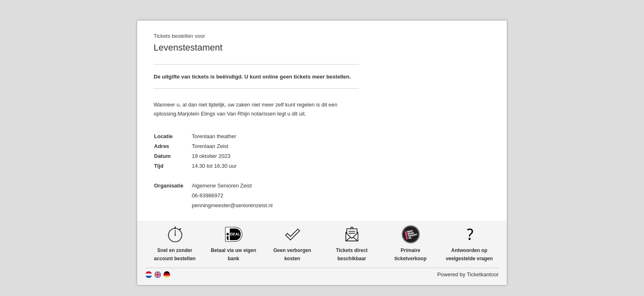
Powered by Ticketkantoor (468, 274)
